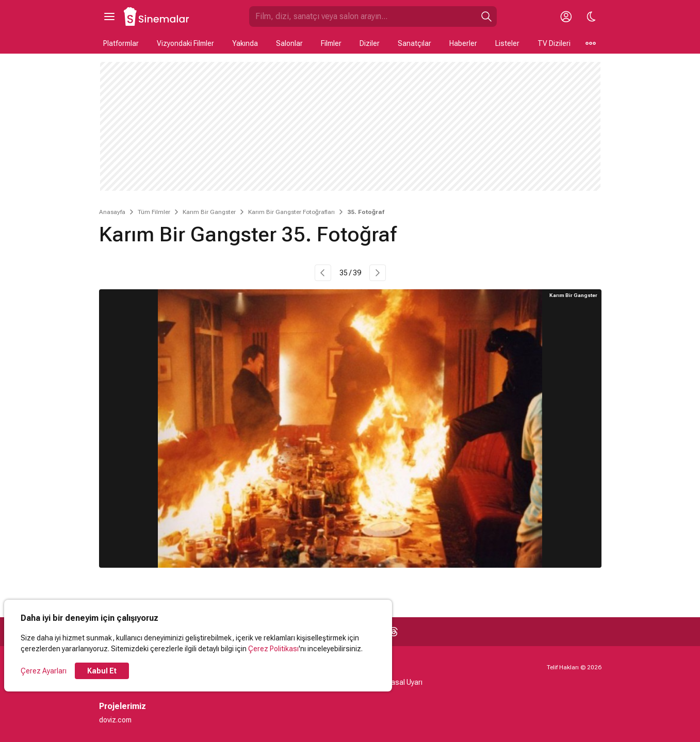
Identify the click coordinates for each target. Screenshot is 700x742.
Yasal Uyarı (405, 682)
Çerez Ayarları (44, 671)
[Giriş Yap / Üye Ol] (566, 17)
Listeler (507, 43)
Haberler (463, 43)
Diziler (370, 43)
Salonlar (289, 43)
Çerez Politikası (273, 649)
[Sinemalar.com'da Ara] (363, 17)
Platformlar (121, 43)
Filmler (331, 43)
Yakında (245, 43)
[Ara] (486, 17)
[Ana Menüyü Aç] (109, 17)
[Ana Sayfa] (157, 17)
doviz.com (115, 720)
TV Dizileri (554, 43)
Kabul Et (102, 671)
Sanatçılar (414, 43)
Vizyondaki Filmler (185, 43)
